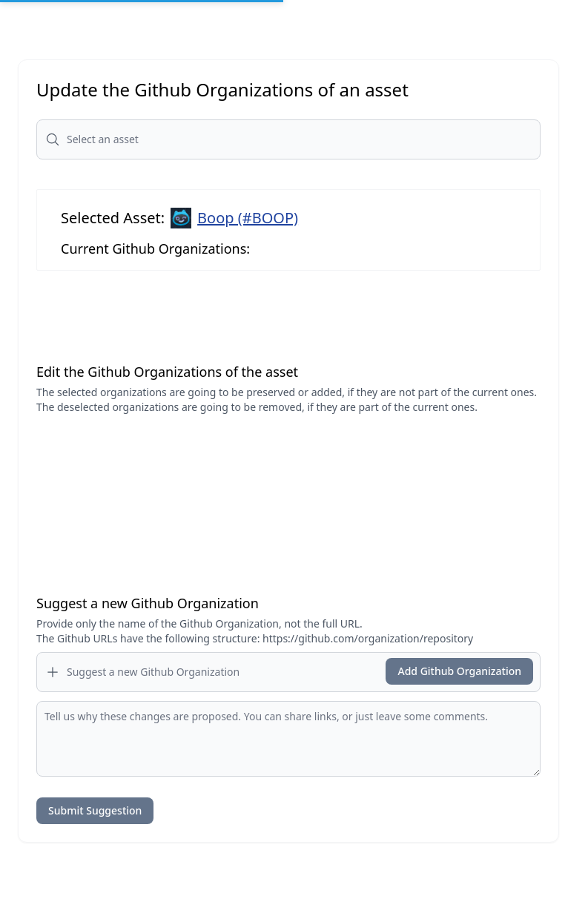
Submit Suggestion (95, 810)
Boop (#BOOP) (248, 218)
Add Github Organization (459, 671)
